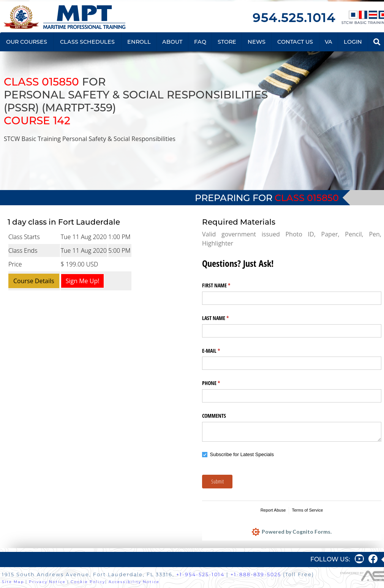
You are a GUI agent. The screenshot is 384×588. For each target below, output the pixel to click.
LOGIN (353, 42)
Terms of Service (307, 510)
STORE (227, 42)
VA (329, 42)
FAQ (200, 42)
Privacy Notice (47, 582)
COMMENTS (214, 416)
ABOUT (172, 42)
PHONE (220, 383)
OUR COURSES (27, 42)
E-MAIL (220, 351)
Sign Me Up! (83, 281)
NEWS (257, 42)
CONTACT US (295, 42)
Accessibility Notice (134, 582)
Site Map (13, 582)
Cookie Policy (88, 582)
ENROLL (139, 42)
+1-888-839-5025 (256, 575)
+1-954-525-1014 (200, 575)
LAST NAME (224, 318)
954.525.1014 (294, 18)
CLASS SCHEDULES (87, 42)
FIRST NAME (225, 285)
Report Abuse (273, 510)
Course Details (34, 281)
